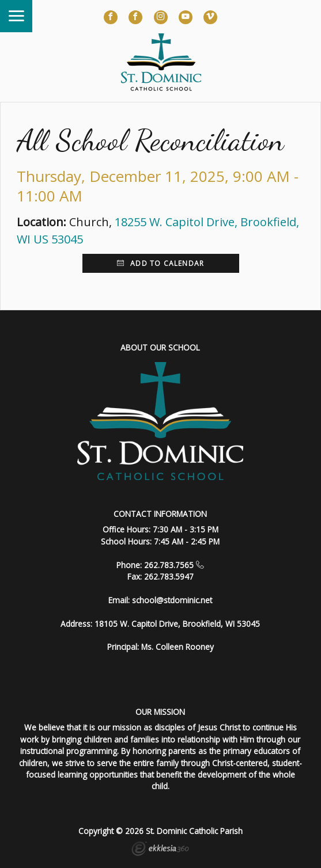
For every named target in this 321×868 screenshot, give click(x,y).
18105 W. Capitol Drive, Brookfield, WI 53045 (177, 624)
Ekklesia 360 (160, 850)
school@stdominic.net (172, 600)
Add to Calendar (160, 263)
